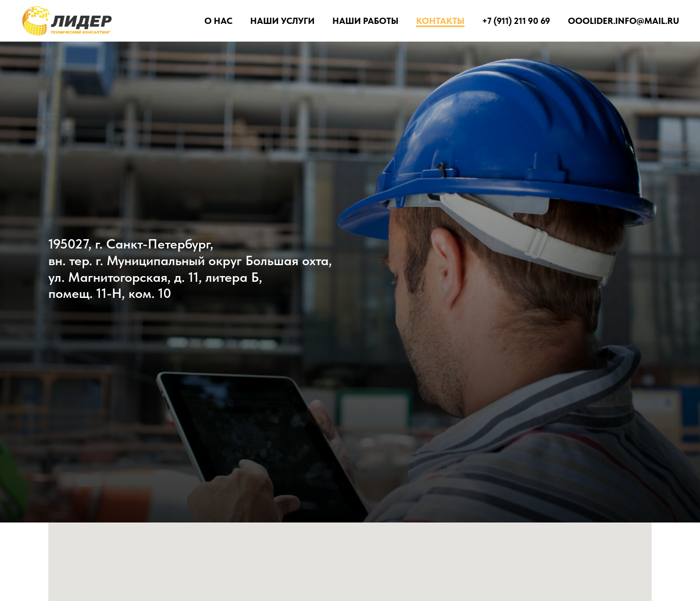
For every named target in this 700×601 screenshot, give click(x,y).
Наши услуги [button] (282, 21)
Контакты (440, 21)
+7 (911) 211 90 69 (516, 21)
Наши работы (365, 21)
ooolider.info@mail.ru (624, 21)
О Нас (218, 21)
